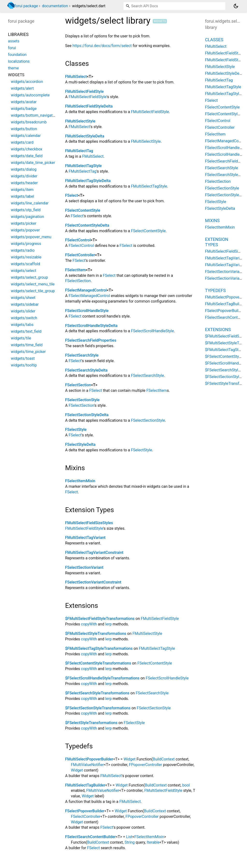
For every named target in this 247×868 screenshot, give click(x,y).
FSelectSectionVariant (84, 567)
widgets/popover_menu (31, 237)
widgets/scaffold (25, 264)
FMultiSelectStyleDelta (85, 136)
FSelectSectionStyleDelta (87, 415)
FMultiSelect (76, 77)
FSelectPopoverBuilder (85, 811)
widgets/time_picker (28, 352)
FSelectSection (78, 281)
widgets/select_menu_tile (33, 284)
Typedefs (215, 290)
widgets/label (22, 196)
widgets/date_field (27, 156)
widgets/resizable (26, 257)
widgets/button (24, 129)
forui (12, 48)
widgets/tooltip (24, 365)
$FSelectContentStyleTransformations (98, 663)
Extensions (218, 329)
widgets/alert (22, 88)
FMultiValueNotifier (87, 765)
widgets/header (24, 183)
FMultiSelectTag (79, 151)
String (130, 842)
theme (13, 68)
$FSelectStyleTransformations (91, 723)
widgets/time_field (27, 345)
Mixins (212, 220)
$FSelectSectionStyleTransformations (98, 708)
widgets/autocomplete (30, 95)
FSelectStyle (76, 430)
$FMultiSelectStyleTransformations (96, 634)
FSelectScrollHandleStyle (87, 311)
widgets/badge (24, 109)
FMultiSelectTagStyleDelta (88, 181)
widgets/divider (24, 176)
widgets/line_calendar (30, 203)
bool (186, 785)
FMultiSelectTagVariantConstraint (94, 553)
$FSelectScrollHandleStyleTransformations (102, 678)
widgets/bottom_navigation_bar (38, 115)
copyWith (89, 624)
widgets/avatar (24, 102)
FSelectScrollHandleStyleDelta (91, 326)
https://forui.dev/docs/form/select (102, 46)
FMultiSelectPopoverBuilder (89, 759)
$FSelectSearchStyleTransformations (97, 693)
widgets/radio (23, 250)
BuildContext (164, 759)
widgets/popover (25, 230)
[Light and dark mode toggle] (236, 6)
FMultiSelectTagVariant (85, 538)
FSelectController (80, 255)
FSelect (72, 195)
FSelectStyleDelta (80, 444)
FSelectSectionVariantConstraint (93, 582)
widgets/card (22, 142)
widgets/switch (24, 318)
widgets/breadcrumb (29, 122)
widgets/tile (21, 338)
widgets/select (24, 271)
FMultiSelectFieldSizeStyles (89, 523)
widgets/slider (23, 311)
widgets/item (22, 190)
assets (14, 41)
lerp (108, 624)
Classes (214, 40)
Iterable (153, 842)
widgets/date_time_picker (33, 163)
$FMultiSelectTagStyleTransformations (99, 648)
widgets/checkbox (27, 149)
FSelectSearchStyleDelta (86, 370)
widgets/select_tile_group (33, 291)
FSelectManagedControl (86, 290)
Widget (130, 759)
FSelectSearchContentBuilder (90, 837)
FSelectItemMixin (80, 481)
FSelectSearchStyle (82, 355)
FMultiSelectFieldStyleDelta (89, 106)
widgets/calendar (26, 136)
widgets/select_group (29, 277)
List (129, 837)
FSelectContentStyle (83, 210)
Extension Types (217, 242)
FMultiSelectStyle (80, 121)
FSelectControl (78, 240)
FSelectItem (75, 270)
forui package (26, 6)
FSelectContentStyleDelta (87, 225)
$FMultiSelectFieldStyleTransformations (100, 619)
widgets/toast (23, 358)
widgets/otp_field (26, 210)
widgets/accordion (27, 82)
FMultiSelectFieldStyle (84, 92)
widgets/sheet (23, 298)
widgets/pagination (27, 217)
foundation (17, 55)
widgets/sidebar (25, 304)
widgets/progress (26, 244)
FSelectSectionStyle (82, 400)
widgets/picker (24, 223)
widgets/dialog (24, 169)
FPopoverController (146, 765)
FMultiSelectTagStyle (83, 166)
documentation (55, 6)
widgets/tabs (22, 325)
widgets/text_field (26, 331)
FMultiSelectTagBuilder (85, 785)
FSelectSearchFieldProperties (91, 340)
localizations (19, 61)
